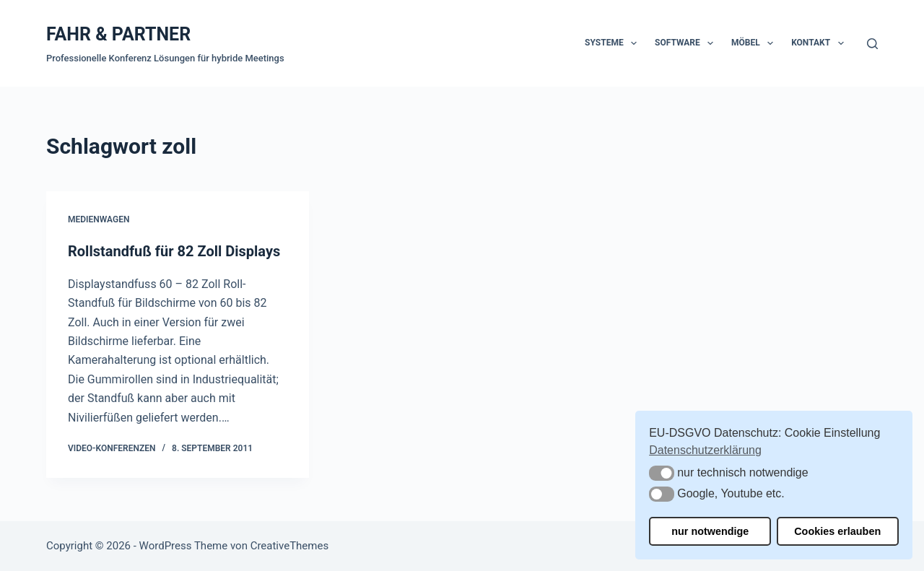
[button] (662, 473)
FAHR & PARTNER (118, 34)
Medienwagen (99, 219)
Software (687, 43)
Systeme (614, 43)
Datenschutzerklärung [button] (705, 450)
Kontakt (820, 43)
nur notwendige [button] (710, 531)
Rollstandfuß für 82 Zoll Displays (174, 251)
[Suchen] (872, 44)
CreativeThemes (290, 546)
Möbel (755, 43)
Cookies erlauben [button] (837, 531)
